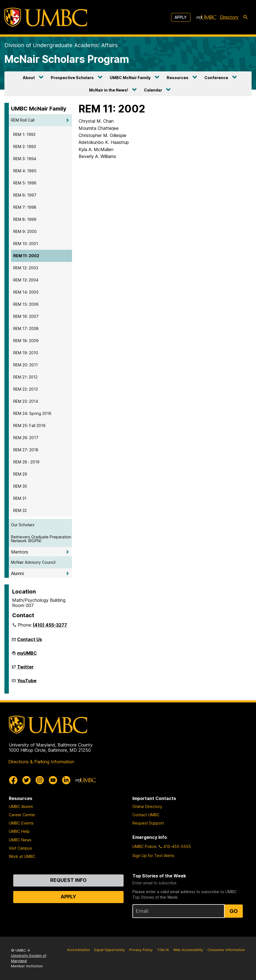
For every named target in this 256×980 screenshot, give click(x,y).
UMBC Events (21, 823)
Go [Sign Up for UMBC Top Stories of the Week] (234, 911)
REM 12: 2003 (26, 268)
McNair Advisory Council (33, 562)
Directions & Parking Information (41, 762)
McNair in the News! (109, 90)
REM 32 (20, 510)
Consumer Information (226, 950)
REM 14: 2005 (26, 292)
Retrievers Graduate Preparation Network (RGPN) (41, 539)
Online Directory (147, 806)
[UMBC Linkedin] (66, 780)
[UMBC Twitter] (26, 780)
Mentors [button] (20, 552)
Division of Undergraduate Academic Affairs (61, 45)
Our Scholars (23, 525)
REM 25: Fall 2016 (29, 425)
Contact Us (30, 639)
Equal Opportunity (110, 950)
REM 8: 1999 (25, 219)
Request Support (148, 823)
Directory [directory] (229, 17)
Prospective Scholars (72, 78)
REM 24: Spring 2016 (32, 413)
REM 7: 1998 (25, 207)
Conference (216, 78)
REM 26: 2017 (26, 438)
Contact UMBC (146, 815)
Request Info (68, 880)
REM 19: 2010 (26, 353)
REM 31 (20, 498)
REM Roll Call (23, 120)
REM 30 (20, 486)
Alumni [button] (17, 573)
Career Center (22, 815)
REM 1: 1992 (24, 134)
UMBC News (20, 840)
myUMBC (27, 655)
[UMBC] (46, 17)
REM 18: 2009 (26, 341)
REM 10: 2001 (26, 244)
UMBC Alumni (21, 806)
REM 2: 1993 (25, 147)
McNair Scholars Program (67, 59)
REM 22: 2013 (26, 389)
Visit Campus (20, 848)
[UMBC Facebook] (13, 780)
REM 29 (20, 474)
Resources (178, 78)
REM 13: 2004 (26, 280)
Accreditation (78, 950)
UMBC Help (19, 831)
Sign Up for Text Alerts (153, 856)
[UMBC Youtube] (53, 780)
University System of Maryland (29, 958)
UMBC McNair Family (130, 78)
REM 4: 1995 (25, 171)
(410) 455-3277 (50, 625)
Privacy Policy (141, 950)
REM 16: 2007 (26, 316)
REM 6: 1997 (25, 195)
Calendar (153, 90)
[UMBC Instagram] (40, 780)
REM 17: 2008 (26, 328)
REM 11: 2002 (26, 256)
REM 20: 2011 (26, 365)
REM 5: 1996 (25, 183)
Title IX (163, 950)
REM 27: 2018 (26, 450)
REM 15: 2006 (26, 304)
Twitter (25, 669)
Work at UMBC (22, 856)
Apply (181, 17)
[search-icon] (246, 17)
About (29, 78)
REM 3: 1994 (25, 159)
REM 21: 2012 (25, 377)
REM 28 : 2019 (26, 462)
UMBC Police (144, 846)
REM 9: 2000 (25, 231)
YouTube (27, 683)
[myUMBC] (206, 17)
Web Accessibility (188, 950)
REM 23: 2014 (26, 401)
